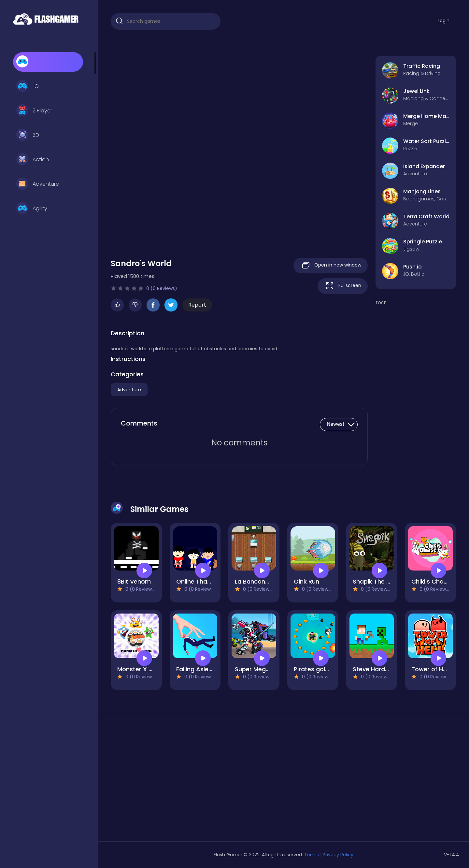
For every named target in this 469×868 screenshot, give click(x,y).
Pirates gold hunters (323, 669)
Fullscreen (343, 286)
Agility (32, 209)
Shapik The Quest (378, 581)
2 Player (34, 111)
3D (28, 135)
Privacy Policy (338, 855)
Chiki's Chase (431, 581)
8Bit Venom (134, 581)
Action (33, 160)
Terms (312, 855)
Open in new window (331, 265)
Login (444, 21)
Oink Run (306, 581)
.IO (28, 86)
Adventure (38, 184)
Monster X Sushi (141, 669)
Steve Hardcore (376, 669)
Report (197, 305)
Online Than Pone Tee (208, 581)
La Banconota (255, 581)
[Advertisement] (166, 780)
